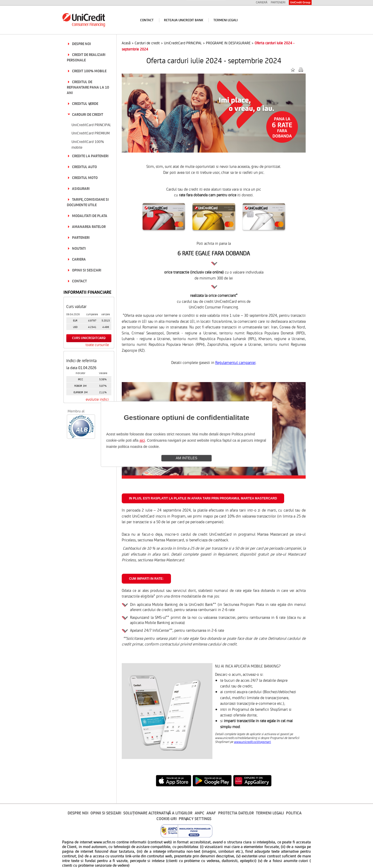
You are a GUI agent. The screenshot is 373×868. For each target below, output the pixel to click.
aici (142, 440)
